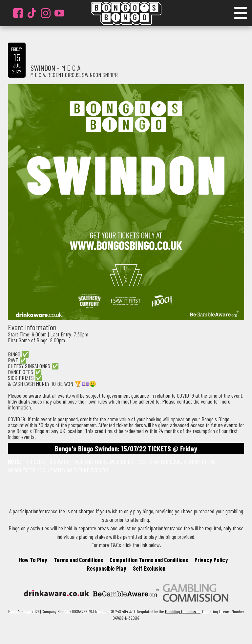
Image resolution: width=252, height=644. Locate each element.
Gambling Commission (183, 611)
